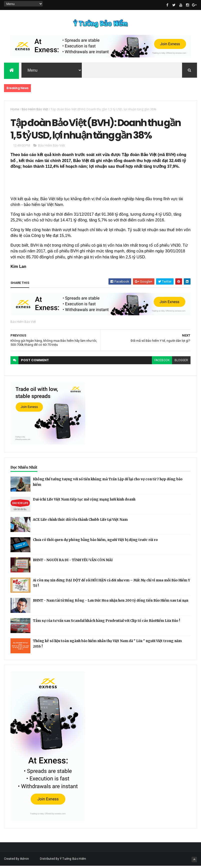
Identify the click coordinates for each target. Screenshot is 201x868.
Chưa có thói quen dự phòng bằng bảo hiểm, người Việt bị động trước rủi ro (95, 542)
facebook (162, 362)
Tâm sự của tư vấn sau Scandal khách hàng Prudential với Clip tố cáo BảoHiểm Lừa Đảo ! (106, 623)
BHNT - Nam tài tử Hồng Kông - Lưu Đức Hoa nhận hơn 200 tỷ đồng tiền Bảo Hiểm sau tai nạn (111, 603)
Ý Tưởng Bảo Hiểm (73, 861)
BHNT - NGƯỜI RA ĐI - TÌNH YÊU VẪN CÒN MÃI (73, 562)
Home (15, 110)
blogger (181, 362)
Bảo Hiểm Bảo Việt (35, 110)
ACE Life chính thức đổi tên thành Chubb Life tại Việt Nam (80, 522)
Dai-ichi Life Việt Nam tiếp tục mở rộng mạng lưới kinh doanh (84, 501)
